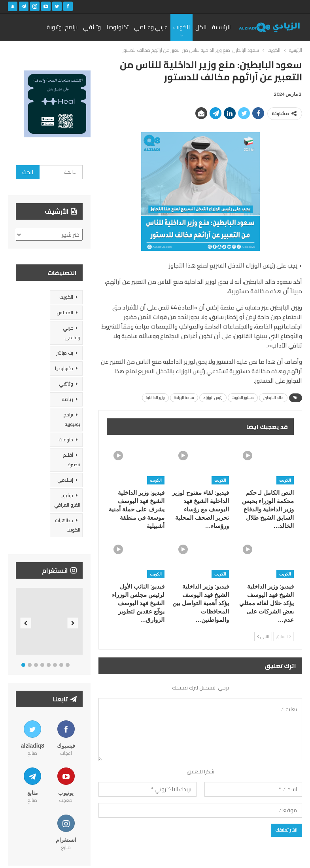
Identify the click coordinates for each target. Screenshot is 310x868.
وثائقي (92, 27)
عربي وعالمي (151, 27)
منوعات (66, 440)
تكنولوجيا (117, 27)
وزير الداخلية (155, 398)
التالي (263, 636)
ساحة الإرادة (184, 398)
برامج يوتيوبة (62, 27)
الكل (201, 27)
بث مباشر (65, 353)
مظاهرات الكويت (68, 525)
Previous (26, 623)
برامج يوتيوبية (72, 419)
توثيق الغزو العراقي (67, 500)
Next (73, 623)
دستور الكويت (243, 398)
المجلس (65, 312)
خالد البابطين (273, 398)
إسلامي (65, 480)
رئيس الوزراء (213, 398)
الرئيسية (221, 27)
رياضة (67, 399)
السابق (284, 636)
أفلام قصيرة (72, 460)
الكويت (181, 27)
